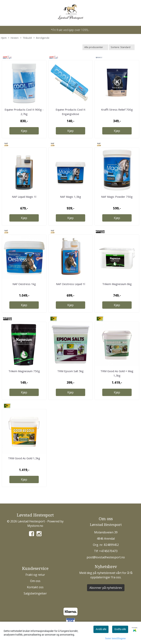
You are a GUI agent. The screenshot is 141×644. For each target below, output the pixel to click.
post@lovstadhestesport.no (106, 557)
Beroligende (41, 38)
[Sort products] (122, 47)
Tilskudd (26, 38)
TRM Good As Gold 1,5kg (24, 458)
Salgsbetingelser (35, 593)
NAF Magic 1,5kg (70, 197)
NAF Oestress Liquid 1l (70, 284)
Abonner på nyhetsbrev (106, 588)
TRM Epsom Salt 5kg (70, 371)
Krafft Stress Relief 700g (117, 110)
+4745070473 (108, 551)
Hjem (4, 38)
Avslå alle (101, 629)
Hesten (13, 38)
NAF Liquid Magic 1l (24, 197)
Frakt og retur (35, 575)
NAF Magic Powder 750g (117, 197)
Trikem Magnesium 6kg (117, 284)
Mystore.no (35, 526)
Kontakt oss (35, 587)
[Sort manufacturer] (95, 47)
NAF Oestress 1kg (24, 284)
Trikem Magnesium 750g (24, 371)
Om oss (35, 581)
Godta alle (120, 629)
